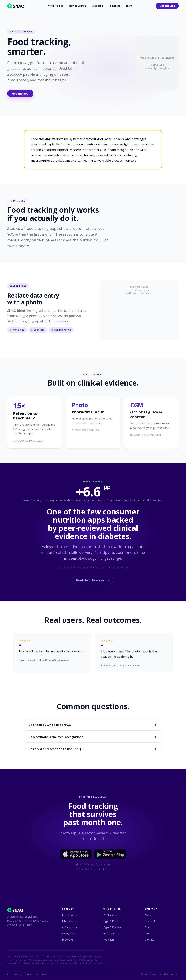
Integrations (69, 921)
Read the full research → (93, 581)
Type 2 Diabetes (113, 927)
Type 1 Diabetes (113, 921)
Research (97, 6)
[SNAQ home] (16, 6)
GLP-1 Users (111, 933)
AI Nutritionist (70, 927)
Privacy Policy (14, 975)
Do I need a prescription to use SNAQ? (93, 750)
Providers (115, 6)
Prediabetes (110, 915)
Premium (67, 940)
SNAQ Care (69, 933)
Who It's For (56, 6)
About (148, 915)
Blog (129, 6)
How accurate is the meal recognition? (93, 738)
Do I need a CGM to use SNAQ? (93, 725)
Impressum (41, 975)
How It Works (77, 6)
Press (148, 933)
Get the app (167, 6)
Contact (149, 940)
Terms (28, 975)
